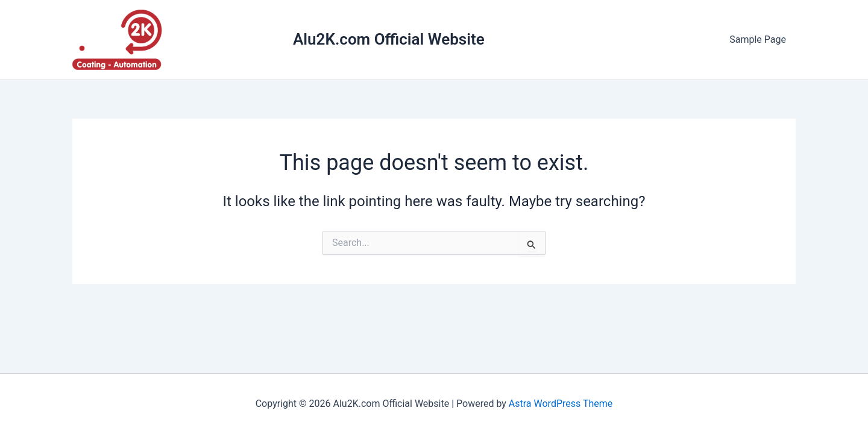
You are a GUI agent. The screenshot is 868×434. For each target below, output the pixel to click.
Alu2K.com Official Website (389, 39)
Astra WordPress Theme (561, 404)
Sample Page (758, 39)
